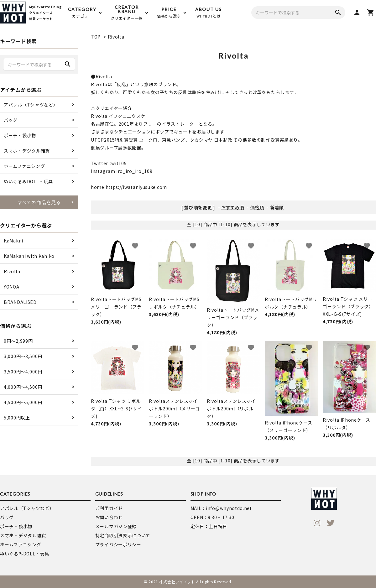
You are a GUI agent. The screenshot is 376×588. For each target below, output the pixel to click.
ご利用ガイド (109, 508)
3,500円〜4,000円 (23, 372)
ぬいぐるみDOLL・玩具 (28, 181)
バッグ (11, 120)
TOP (96, 37)
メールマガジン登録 (116, 526)
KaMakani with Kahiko (29, 256)
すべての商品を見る (39, 202)
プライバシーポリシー (118, 544)
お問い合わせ (109, 517)
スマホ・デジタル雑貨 (27, 151)
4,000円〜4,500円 (23, 387)
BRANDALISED (20, 302)
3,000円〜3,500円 (23, 356)
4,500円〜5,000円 (23, 402)
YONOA (12, 287)
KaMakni (13, 241)
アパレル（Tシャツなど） (31, 105)
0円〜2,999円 (18, 341)
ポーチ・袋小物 (20, 135)
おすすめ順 (233, 207)
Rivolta (116, 37)
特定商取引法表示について (123, 535)
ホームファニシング (24, 166)
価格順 (257, 207)
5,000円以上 (17, 418)
